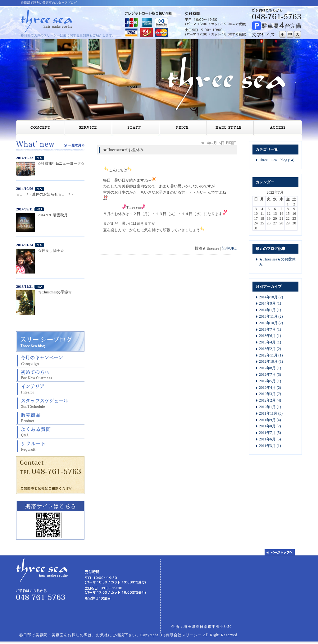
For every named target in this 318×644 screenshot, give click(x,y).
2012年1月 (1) (270, 407)
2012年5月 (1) (270, 381)
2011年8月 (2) (270, 426)
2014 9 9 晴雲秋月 (53, 215)
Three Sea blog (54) (277, 160)
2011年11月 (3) (271, 413)
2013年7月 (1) (270, 329)
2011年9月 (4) (270, 420)
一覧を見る (74, 145)
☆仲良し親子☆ (51, 251)
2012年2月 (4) (270, 400)
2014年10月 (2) (271, 297)
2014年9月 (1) (270, 303)
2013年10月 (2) (271, 323)
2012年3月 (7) (270, 394)
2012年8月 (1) (270, 368)
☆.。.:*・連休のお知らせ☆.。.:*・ (45, 194)
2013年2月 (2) (270, 349)
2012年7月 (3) (270, 375)
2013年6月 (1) (270, 336)
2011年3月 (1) (270, 446)
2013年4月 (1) (270, 342)
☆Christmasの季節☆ (55, 292)
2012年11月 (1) (271, 355)
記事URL (229, 248)
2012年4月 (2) (270, 388)
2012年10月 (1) (271, 361)
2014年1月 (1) (270, 310)
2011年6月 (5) (270, 439)
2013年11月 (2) (271, 316)
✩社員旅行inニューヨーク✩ (61, 163)
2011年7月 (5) (270, 433)
